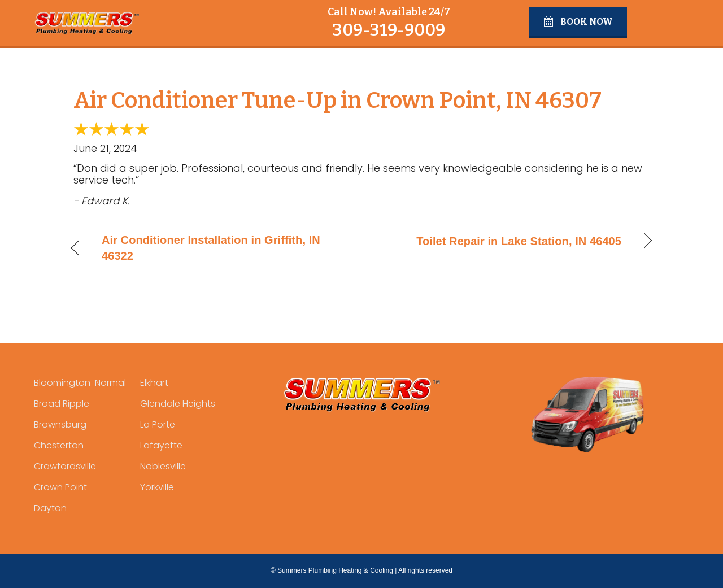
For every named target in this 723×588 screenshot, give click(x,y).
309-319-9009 (389, 30)
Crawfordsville (65, 466)
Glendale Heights (178, 404)
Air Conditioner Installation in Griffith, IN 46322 (211, 248)
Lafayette (161, 445)
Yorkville (157, 487)
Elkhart (154, 383)
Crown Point (60, 487)
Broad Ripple (62, 404)
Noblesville (163, 466)
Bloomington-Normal (80, 383)
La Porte (158, 424)
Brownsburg (60, 424)
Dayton (50, 508)
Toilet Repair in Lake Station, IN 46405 (519, 241)
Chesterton (59, 445)
